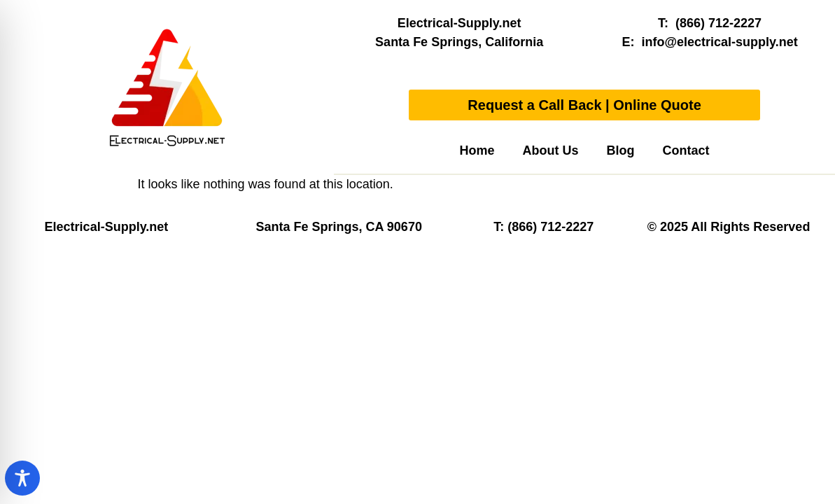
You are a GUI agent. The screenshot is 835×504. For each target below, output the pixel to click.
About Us (551, 150)
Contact (686, 150)
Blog (621, 150)
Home (477, 150)
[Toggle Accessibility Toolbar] (22, 478)
